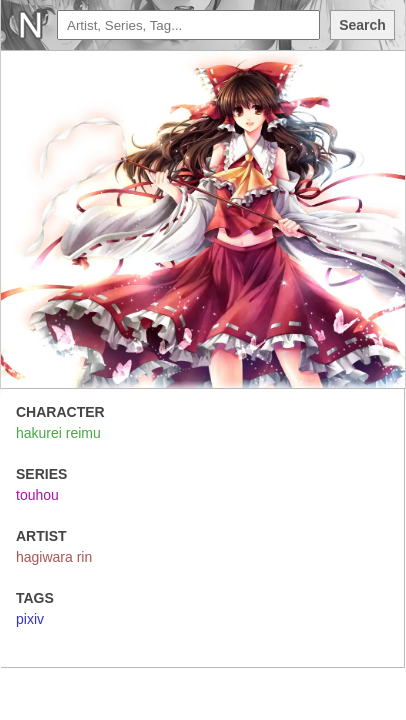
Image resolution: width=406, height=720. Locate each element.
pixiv (30, 619)
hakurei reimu (58, 433)
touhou (37, 495)
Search (362, 25)
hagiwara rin (54, 557)
